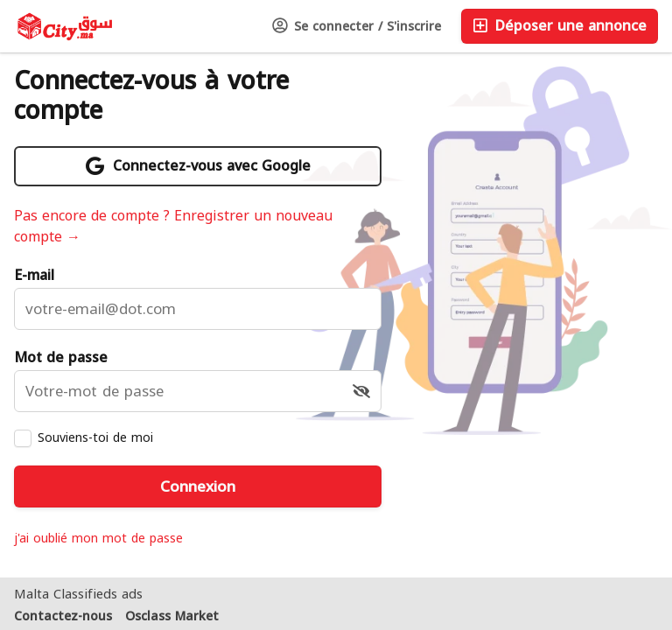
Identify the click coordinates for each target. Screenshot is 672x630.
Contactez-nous (63, 617)
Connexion (198, 486)
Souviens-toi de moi (95, 437)
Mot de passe (61, 358)
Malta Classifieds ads (78, 594)
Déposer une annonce (560, 26)
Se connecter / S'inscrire (357, 27)
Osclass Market (172, 617)
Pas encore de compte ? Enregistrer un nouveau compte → (173, 227)
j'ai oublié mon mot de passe (98, 539)
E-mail (34, 276)
